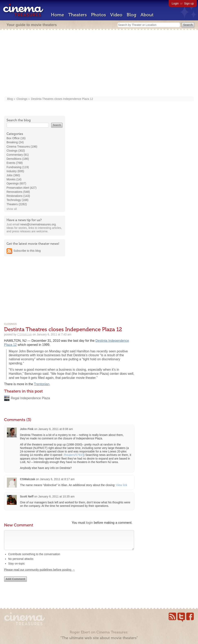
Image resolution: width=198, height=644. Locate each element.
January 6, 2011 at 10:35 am (56, 496)
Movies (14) (14, 179)
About (147, 15)
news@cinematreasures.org (38, 224)
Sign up (189, 3)
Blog (131, 15)
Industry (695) (15, 171)
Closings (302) (16, 151)
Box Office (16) (16, 138)
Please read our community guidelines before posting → (40, 574)
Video (116, 15)
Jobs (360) (13, 175)
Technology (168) (17, 200)
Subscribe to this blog (27, 251)
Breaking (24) (15, 142)
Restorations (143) (18, 196)
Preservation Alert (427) (21, 188)
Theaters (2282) (17, 204)
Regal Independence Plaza (30, 398)
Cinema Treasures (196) (22, 147)
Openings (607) (16, 183)
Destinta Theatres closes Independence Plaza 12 (62, 99)
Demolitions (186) (18, 159)
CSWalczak (25, 334)
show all (12, 209)
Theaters (78, 15)
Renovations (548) (18, 192)
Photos (98, 15)
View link (122, 485)
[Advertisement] (99, 64)
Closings (22, 99)
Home (57, 15)
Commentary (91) (18, 155)
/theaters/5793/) (74, 455)
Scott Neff (27, 496)
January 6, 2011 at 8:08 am (55, 429)
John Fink (27, 429)
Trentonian (42, 384)
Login (175, 3)
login (89, 523)
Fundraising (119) (18, 167)
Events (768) (15, 163)
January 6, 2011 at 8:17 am (57, 479)
